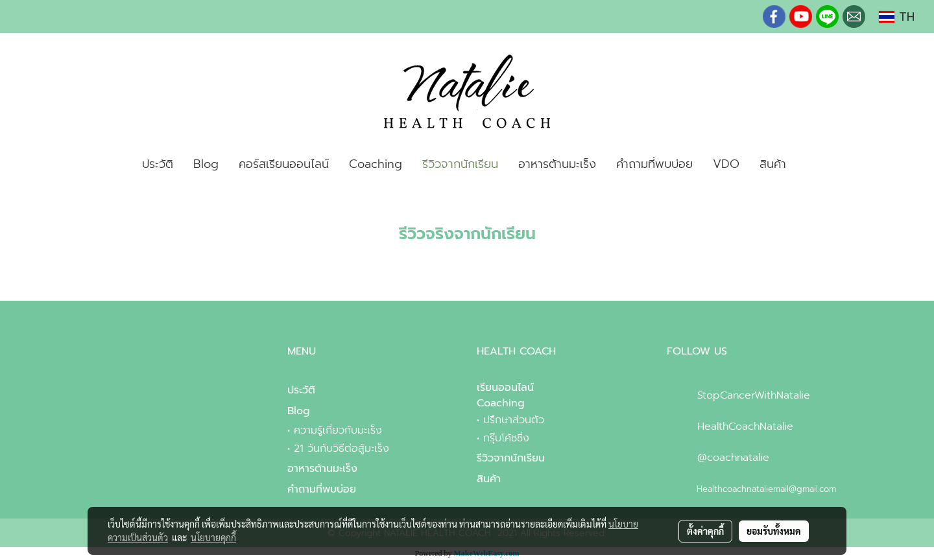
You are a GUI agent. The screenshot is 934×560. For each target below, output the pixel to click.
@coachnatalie (733, 458)
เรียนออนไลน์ (505, 388)
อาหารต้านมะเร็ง (557, 164)
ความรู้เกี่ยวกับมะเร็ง (338, 430)
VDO (726, 164)
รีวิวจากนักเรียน (460, 164)
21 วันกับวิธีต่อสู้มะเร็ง (341, 449)
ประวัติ (158, 164)
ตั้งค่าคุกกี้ (705, 531)
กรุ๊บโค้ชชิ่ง (506, 438)
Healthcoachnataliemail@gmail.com (766, 489)
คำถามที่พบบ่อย (654, 164)
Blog (206, 164)
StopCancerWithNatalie (754, 395)
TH (897, 17)
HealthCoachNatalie (745, 426)
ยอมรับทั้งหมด (774, 531)
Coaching (376, 164)
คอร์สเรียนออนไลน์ (284, 164)
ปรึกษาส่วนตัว (514, 420)
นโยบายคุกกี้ (213, 537)
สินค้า (773, 164)
